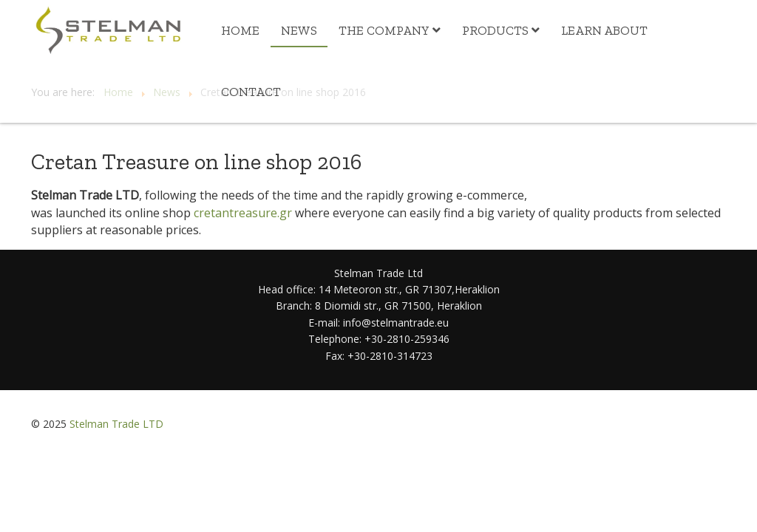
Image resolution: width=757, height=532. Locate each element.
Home (240, 30)
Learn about (604, 30)
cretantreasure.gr (243, 213)
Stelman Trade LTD (116, 424)
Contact (251, 92)
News (299, 30)
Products (495, 30)
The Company (384, 30)
